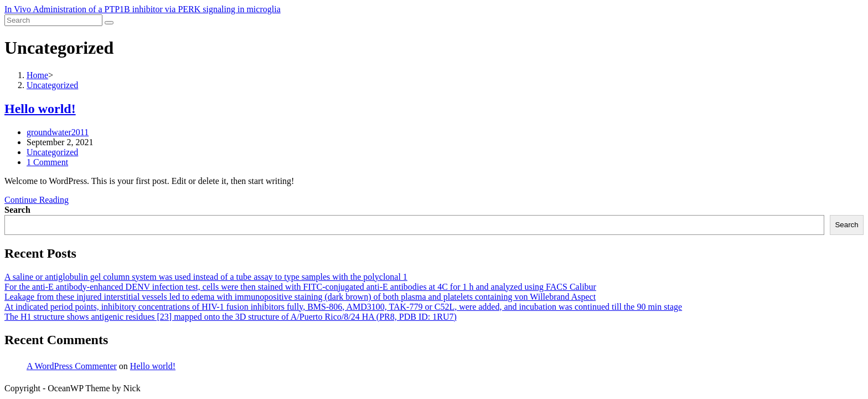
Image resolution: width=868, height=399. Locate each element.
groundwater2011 (58, 132)
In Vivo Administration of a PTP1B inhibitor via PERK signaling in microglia (143, 9)
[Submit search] (109, 23)
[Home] (37, 75)
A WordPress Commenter (72, 366)
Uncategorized (52, 152)
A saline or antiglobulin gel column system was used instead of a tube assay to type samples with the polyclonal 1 (206, 277)
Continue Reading (37, 200)
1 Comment (47, 162)
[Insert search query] (53, 20)
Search (17, 210)
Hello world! (40, 109)
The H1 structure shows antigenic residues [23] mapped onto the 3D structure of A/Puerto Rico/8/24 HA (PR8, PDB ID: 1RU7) (231, 317)
